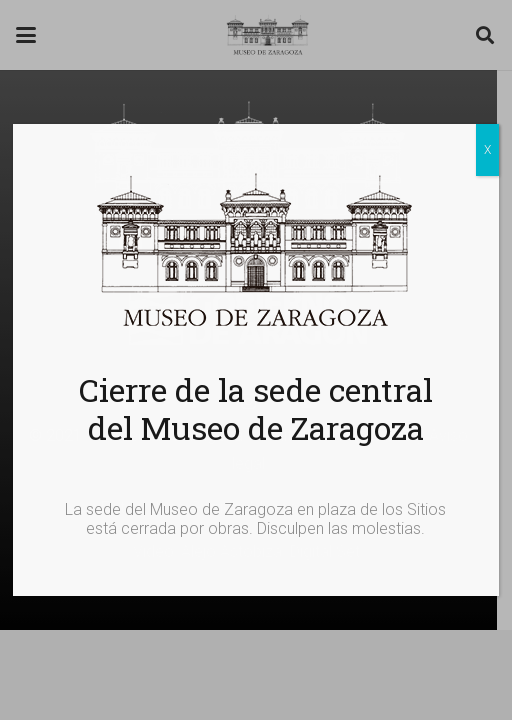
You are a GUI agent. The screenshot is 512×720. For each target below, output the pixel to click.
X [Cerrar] (487, 150)
